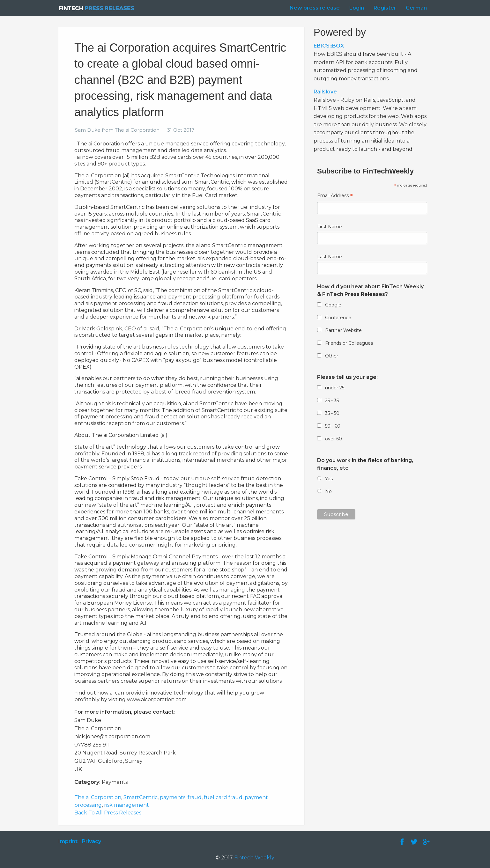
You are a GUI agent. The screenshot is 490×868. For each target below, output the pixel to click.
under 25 (335, 388)
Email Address (335, 196)
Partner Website (343, 330)
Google (333, 305)
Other (332, 356)
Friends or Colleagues (349, 343)
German (416, 8)
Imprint (68, 841)
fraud (195, 797)
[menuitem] (313, 8)
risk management (126, 805)
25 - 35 (332, 401)
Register (385, 8)
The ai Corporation (98, 797)
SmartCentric (141, 797)
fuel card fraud (223, 797)
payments (173, 797)
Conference (338, 318)
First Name (330, 227)
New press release (315, 8)
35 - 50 (332, 413)
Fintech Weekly (254, 858)
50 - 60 (333, 426)
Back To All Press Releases (108, 813)
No (328, 491)
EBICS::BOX (329, 46)
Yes (329, 479)
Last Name (330, 257)
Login (357, 8)
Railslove (325, 92)
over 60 (334, 439)
